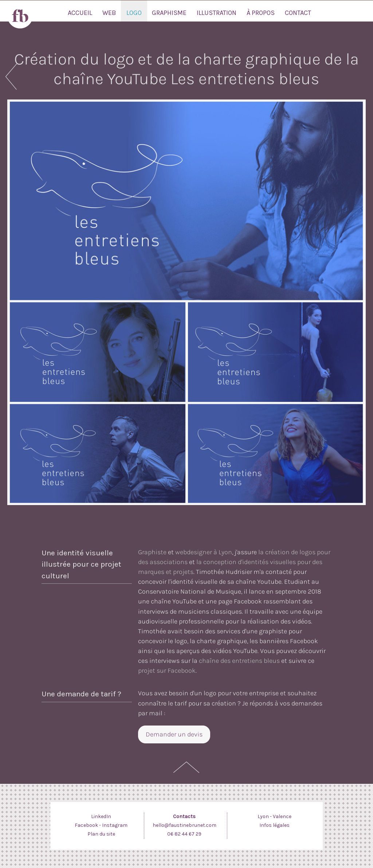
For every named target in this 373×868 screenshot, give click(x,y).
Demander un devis (174, 734)
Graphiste (152, 552)
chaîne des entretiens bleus (239, 661)
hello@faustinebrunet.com (184, 825)
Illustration (217, 13)
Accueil (80, 13)
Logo (134, 13)
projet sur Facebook (167, 670)
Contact (298, 13)
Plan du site (101, 834)
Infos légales (274, 825)
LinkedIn (101, 816)
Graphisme (169, 13)
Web (109, 13)
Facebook (86, 825)
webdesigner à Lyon (204, 552)
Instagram (115, 825)
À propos (261, 13)
